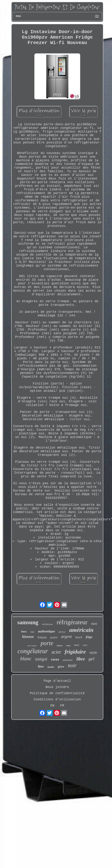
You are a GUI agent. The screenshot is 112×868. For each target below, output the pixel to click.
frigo (89, 637)
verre (55, 659)
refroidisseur (47, 624)
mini (94, 624)
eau (32, 632)
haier (77, 645)
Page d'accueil (57, 681)
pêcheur (62, 632)
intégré (41, 659)
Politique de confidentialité (57, 693)
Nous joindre (57, 687)
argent (66, 637)
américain (81, 630)
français (42, 637)
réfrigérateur (72, 622)
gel (91, 659)
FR (62, 706)
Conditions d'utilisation (57, 699)
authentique (46, 631)
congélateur (33, 651)
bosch (79, 637)
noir (72, 665)
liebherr (60, 646)
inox (24, 631)
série (85, 645)
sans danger (32, 646)
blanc (26, 659)
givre (61, 667)
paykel (54, 637)
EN (52, 706)
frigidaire (75, 652)
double (51, 667)
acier (56, 652)
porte (47, 643)
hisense (28, 637)
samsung (28, 622)
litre (41, 666)
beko (69, 646)
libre (81, 659)
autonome (68, 660)
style (93, 652)
